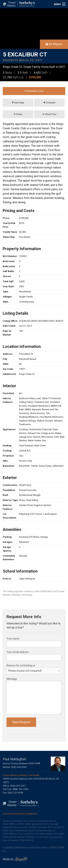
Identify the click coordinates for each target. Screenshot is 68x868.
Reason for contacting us (21, 665)
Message (12, 679)
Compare (49, 103)
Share (18, 114)
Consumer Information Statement (20, 814)
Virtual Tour (50, 114)
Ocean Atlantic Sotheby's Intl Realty (21, 775)
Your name (13, 639)
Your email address (18, 652)
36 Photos (54, 44)
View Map (18, 103)
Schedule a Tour (34, 91)
